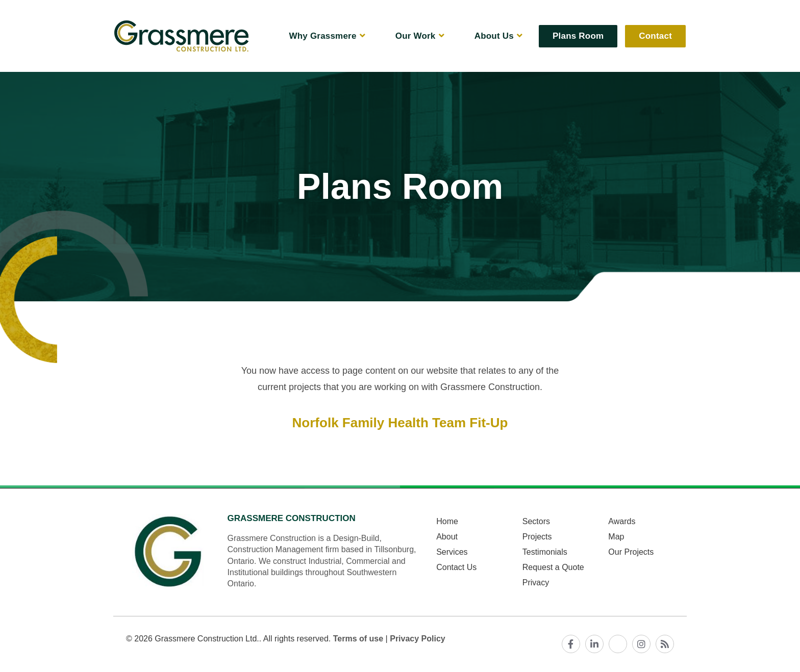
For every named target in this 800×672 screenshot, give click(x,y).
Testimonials (545, 552)
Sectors (536, 521)
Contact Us (456, 567)
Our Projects (631, 552)
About (447, 537)
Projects (537, 537)
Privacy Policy (418, 639)
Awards (622, 521)
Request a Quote (553, 567)
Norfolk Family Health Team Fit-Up (400, 423)
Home (447, 521)
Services (452, 552)
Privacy (536, 583)
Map (616, 537)
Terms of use (358, 639)
